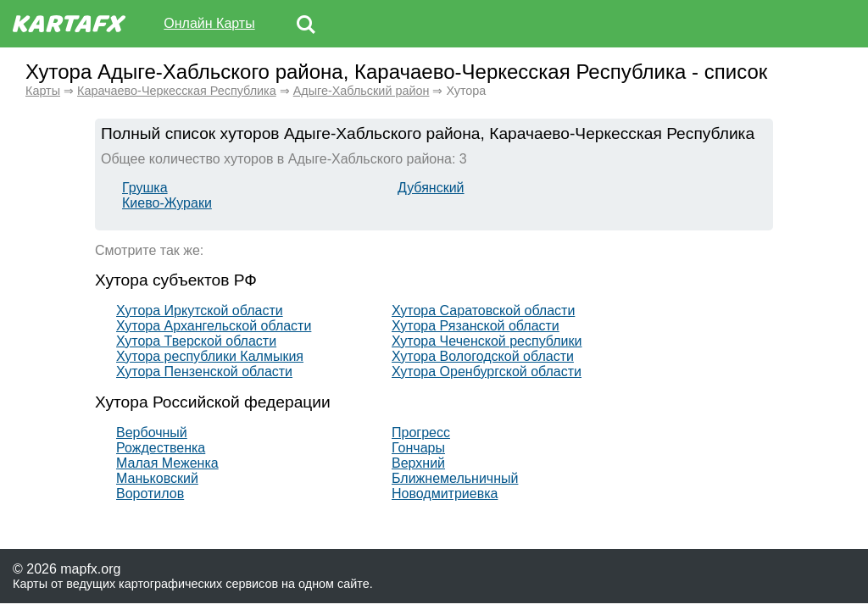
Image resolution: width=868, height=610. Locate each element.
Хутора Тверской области (196, 341)
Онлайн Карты (209, 23)
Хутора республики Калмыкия (210, 356)
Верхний (418, 463)
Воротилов (150, 494)
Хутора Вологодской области (483, 356)
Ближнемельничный (455, 478)
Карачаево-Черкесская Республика (177, 91)
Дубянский (431, 188)
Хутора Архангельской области (214, 326)
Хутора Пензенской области (204, 372)
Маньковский (157, 478)
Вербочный (152, 433)
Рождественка (161, 448)
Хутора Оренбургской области (487, 372)
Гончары (418, 448)
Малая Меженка (167, 463)
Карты (43, 91)
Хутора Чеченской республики (487, 341)
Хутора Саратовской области (483, 311)
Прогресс (421, 433)
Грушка (145, 188)
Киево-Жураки (167, 203)
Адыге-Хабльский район (362, 91)
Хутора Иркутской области (200, 311)
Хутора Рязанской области (476, 326)
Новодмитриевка (445, 494)
